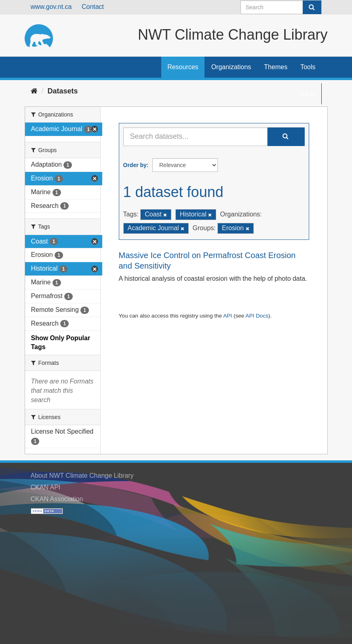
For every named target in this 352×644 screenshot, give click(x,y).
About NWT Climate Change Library (82, 476)
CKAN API (46, 487)
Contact (93, 7)
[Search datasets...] (195, 137)
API (228, 316)
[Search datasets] (281, 7)
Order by (135, 165)
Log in (306, 94)
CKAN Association (57, 499)
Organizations (231, 67)
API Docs (257, 316)
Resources (183, 67)
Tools (308, 67)
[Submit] (312, 7)
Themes (276, 67)
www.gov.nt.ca (51, 7)
